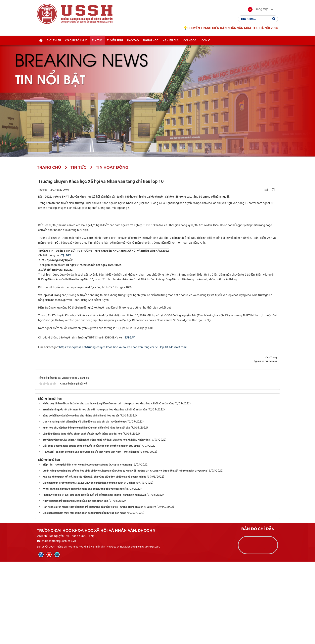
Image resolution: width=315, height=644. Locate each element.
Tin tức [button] (97, 41)
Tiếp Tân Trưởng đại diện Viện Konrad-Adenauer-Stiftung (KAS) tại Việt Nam (87, 547)
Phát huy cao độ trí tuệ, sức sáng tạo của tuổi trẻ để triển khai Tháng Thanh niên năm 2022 (94, 577)
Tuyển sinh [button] (115, 41)
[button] (258, 10)
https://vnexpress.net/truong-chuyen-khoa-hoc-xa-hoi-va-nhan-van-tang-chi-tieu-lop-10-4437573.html (123, 429)
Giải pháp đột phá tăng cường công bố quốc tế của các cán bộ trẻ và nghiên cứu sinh (91, 528)
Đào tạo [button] (133, 41)
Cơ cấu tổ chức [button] (76, 41)
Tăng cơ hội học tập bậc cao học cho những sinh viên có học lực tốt (81, 498)
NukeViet (125, 629)
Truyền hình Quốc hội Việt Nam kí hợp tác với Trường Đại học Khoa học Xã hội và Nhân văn (95, 492)
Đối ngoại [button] (190, 41)
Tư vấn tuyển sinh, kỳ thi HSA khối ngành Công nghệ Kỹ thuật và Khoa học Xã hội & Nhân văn (96, 522)
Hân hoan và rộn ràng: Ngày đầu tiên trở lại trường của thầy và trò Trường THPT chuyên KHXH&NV (99, 589)
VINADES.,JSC (152, 629)
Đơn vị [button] (206, 41)
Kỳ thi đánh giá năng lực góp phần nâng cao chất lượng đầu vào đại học (83, 571)
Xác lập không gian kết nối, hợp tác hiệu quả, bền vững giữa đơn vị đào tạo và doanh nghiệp (94, 559)
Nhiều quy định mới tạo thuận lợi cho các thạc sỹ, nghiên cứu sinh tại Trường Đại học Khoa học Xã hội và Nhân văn (108, 486)
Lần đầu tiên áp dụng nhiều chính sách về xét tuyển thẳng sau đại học (82, 516)
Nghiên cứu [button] (171, 41)
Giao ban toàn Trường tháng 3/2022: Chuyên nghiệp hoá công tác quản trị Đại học (89, 565)
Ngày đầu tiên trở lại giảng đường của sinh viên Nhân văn (75, 583)
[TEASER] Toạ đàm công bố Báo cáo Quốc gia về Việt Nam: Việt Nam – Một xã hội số (91, 534)
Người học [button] (151, 41)
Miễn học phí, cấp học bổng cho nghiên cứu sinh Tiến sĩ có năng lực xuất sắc (86, 510)
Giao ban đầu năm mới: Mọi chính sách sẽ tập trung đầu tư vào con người (84, 595)
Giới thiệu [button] (54, 41)
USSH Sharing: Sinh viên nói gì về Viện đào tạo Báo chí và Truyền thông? (84, 504)
